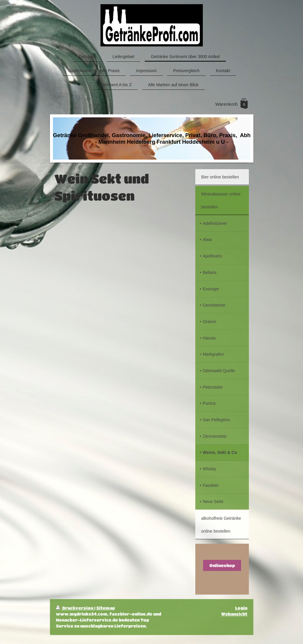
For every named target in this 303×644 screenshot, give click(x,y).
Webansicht (234, 614)
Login (241, 608)
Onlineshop (222, 565)
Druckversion (75, 608)
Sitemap (106, 608)
